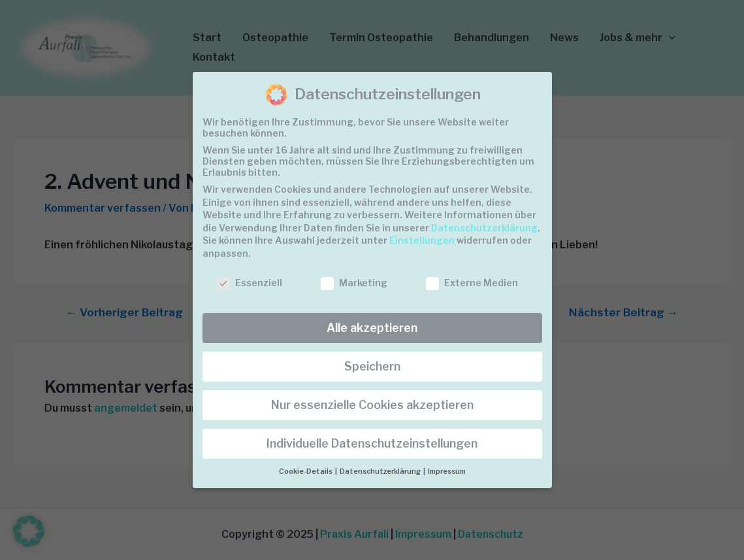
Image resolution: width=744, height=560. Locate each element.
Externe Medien (472, 283)
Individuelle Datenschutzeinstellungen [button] (372, 443)
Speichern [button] (372, 366)
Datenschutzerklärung (484, 228)
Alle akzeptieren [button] (372, 328)
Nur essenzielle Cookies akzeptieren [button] (372, 405)
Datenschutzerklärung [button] (381, 471)
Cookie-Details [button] (306, 471)
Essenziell (250, 283)
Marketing (354, 283)
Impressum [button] (447, 471)
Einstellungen (422, 240)
